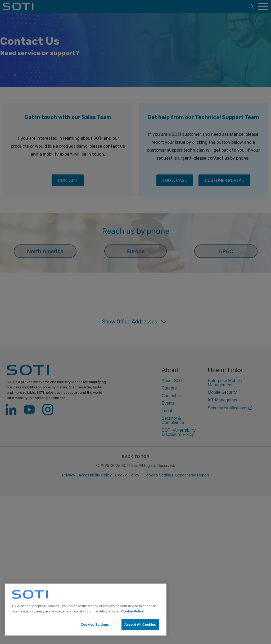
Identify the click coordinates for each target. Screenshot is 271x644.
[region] (85, 610)
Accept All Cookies (140, 625)
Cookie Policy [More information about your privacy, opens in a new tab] (132, 611)
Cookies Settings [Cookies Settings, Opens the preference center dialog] (95, 625)
